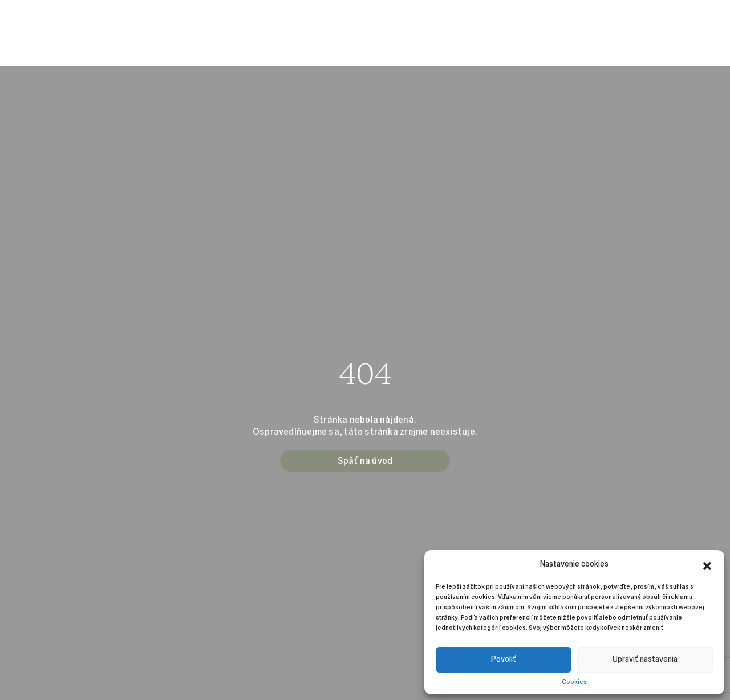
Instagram (695, 19)
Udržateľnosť (512, 19)
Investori (200, 19)
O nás (26, 19)
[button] (707, 564)
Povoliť (504, 659)
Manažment (69, 19)
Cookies (574, 682)
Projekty (119, 19)
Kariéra (159, 19)
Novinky (243, 19)
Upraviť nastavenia (645, 659)
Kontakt (567, 19)
